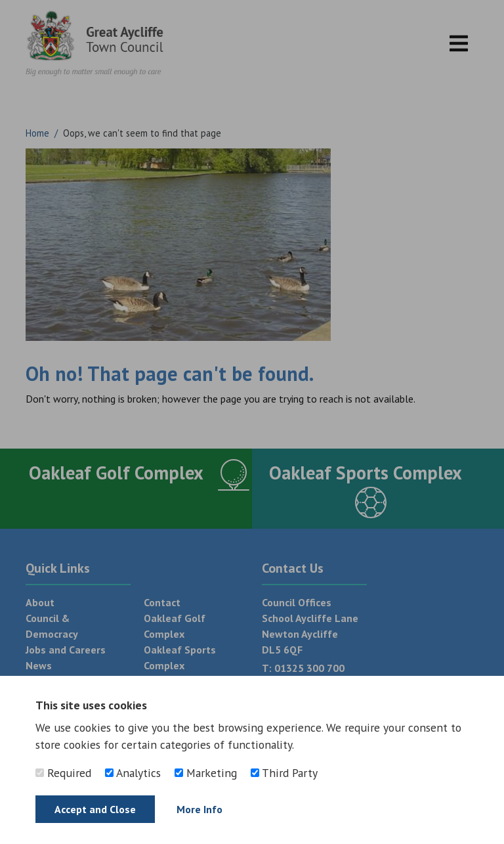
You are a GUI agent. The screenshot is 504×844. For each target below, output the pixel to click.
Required (63, 773)
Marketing (206, 773)
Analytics (133, 773)
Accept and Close (95, 809)
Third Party (284, 773)
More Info (199, 809)
